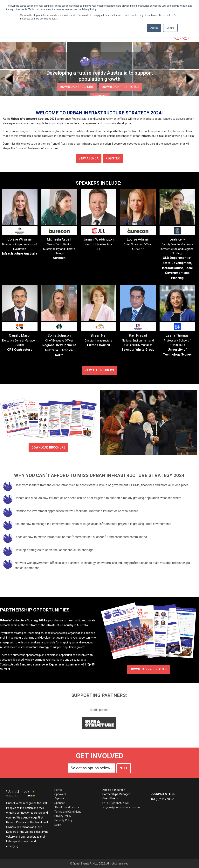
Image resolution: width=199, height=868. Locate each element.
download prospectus (121, 87)
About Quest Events (67, 807)
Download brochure (48, 447)
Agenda (59, 798)
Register (113, 158)
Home (58, 790)
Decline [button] (170, 28)
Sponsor (60, 803)
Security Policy (63, 820)
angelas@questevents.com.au (121, 807)
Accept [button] (154, 28)
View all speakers (99, 370)
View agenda (89, 158)
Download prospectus (149, 669)
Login (58, 825)
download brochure (77, 87)
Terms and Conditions (68, 812)
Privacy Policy (63, 816)
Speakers (60, 794)
